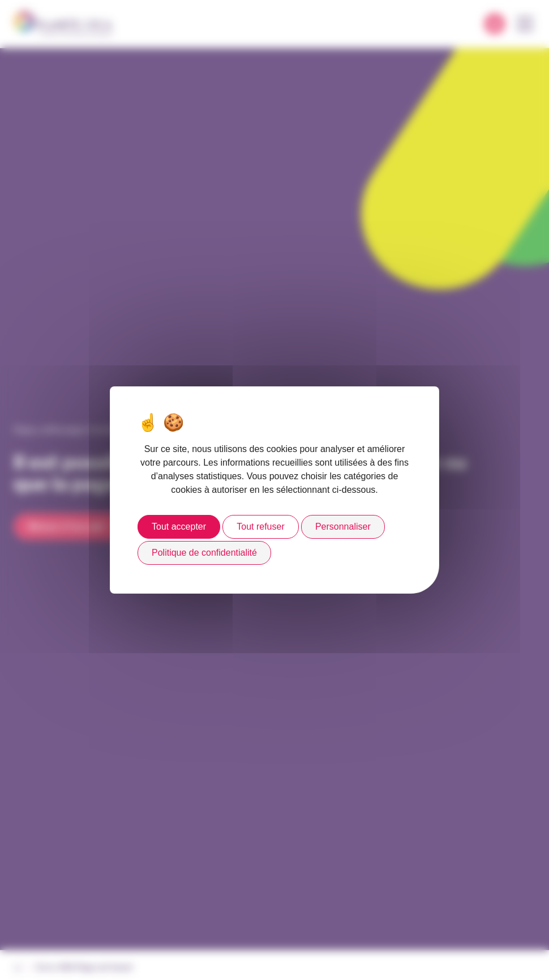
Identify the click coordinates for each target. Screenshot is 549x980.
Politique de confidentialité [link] (204, 553)
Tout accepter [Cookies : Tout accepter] (179, 527)
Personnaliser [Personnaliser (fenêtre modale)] (343, 527)
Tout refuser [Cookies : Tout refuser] (260, 527)
